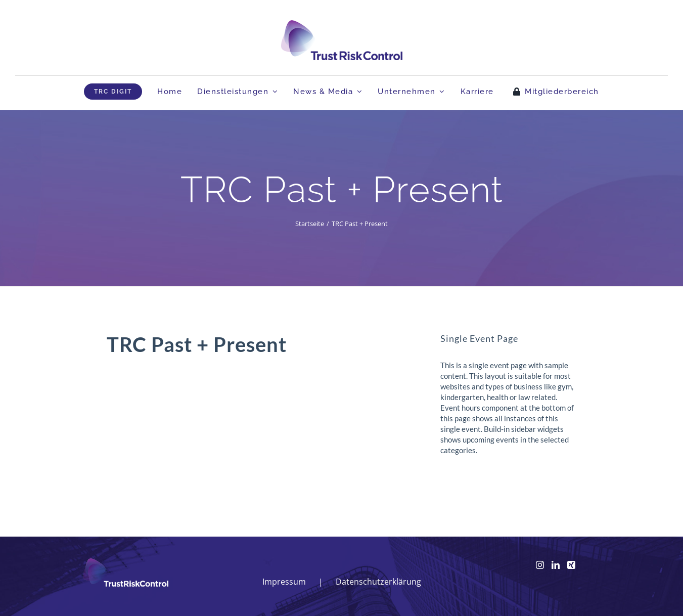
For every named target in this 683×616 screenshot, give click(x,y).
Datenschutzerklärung (378, 582)
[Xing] (571, 565)
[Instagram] (540, 565)
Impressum (284, 582)
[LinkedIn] (556, 565)
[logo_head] (342, 25)
